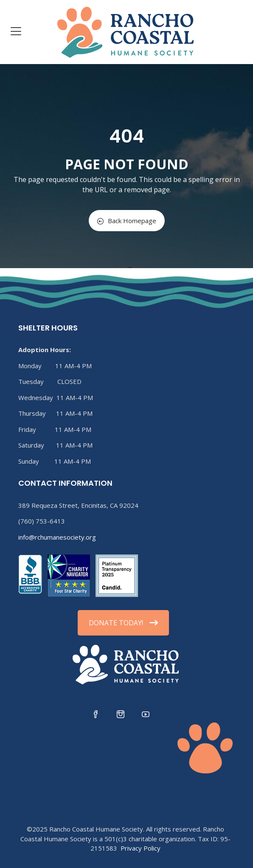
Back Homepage (127, 221)
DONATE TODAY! (123, 623)
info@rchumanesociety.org (57, 537)
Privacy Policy (141, 848)
